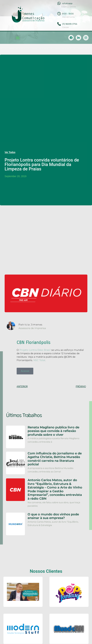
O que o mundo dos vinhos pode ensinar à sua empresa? (53, 516)
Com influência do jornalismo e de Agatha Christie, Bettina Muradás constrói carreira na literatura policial (55, 459)
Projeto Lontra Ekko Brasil (35, 350)
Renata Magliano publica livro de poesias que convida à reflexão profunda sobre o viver (53, 431)
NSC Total (39, 360)
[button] (18, 38)
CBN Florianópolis (34, 342)
